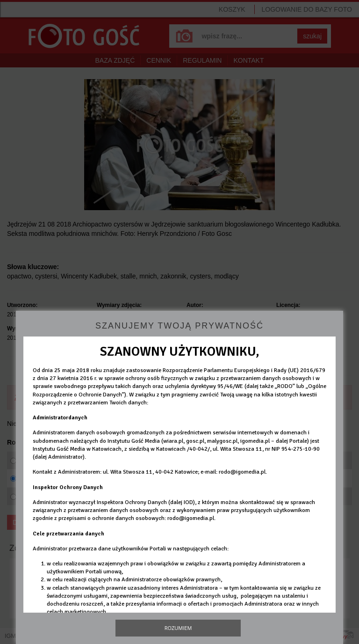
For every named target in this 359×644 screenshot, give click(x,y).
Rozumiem (178, 628)
